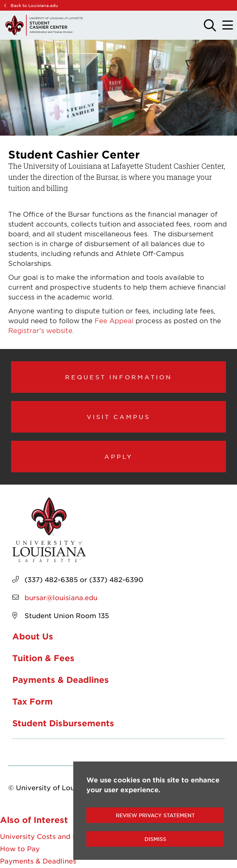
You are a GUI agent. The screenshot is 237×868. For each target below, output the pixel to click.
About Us (33, 636)
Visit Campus (118, 417)
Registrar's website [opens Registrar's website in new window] (40, 330)
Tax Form (33, 701)
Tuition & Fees (43, 658)
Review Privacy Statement (155, 815)
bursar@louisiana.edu (61, 597)
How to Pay (20, 848)
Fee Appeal (114, 320)
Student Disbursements (63, 723)
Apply (119, 456)
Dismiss (155, 839)
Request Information (119, 377)
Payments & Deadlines (61, 680)
